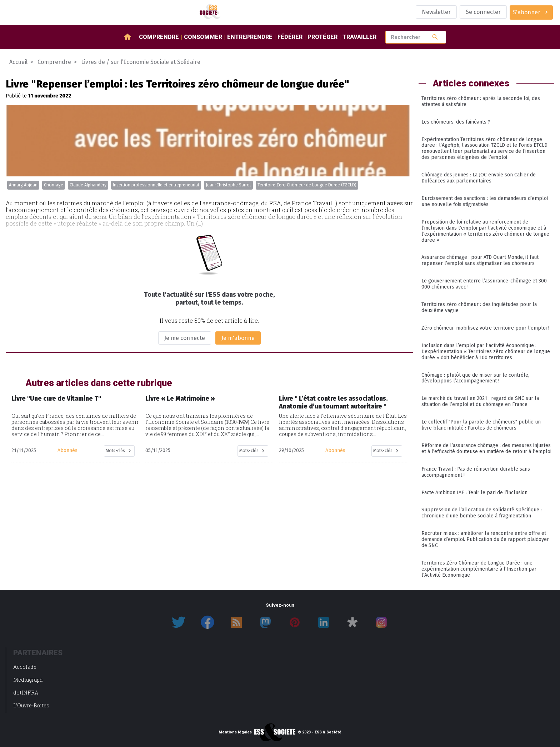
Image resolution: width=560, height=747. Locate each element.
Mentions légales (235, 732)
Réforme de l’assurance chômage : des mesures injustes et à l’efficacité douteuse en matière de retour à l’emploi (486, 448)
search (435, 37)
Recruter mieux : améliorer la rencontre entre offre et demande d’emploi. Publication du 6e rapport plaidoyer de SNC (485, 539)
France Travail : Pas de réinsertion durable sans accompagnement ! (476, 472)
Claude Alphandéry (88, 185)
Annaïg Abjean (23, 185)
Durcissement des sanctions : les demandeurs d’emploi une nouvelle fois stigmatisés (485, 201)
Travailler (359, 37)
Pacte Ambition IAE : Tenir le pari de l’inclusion (474, 493)
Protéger (322, 37)
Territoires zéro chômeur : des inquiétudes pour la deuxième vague (479, 307)
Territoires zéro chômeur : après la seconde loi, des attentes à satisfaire (481, 101)
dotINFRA (26, 693)
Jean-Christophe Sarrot (228, 185)
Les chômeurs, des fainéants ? (456, 122)
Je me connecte (185, 338)
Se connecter (483, 12)
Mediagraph (28, 680)
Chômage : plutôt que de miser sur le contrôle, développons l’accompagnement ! (475, 378)
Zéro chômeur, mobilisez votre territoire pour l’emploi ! (485, 328)
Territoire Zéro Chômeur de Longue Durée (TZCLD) (307, 185)
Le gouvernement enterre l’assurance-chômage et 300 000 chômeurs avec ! (484, 284)
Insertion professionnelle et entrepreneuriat (156, 185)
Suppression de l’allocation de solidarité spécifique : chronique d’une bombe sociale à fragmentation (482, 513)
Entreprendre (250, 37)
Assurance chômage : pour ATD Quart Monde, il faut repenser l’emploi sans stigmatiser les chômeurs (480, 260)
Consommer (203, 37)
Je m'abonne (238, 338)
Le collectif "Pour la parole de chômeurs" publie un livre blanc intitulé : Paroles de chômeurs (481, 425)
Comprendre (159, 37)
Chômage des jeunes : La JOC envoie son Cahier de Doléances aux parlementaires (479, 178)
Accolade (25, 667)
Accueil (18, 62)
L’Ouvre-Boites (31, 705)
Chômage (54, 185)
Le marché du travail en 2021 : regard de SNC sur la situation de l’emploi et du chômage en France (480, 401)
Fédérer (290, 37)
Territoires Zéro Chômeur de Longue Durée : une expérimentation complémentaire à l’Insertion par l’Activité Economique (479, 569)
